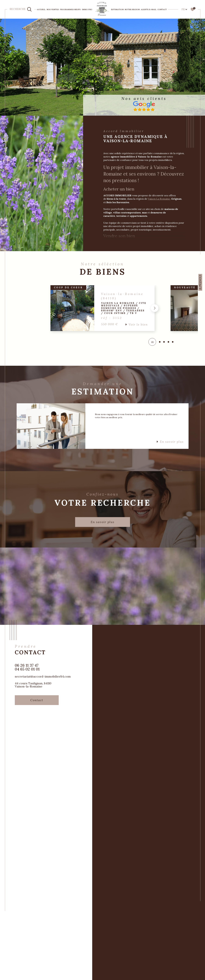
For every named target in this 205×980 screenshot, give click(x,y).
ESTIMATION (117, 9)
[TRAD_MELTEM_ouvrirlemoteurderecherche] (21, 9)
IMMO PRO (87, 9)
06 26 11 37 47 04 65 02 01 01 (27, 667)
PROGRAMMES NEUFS (70, 9)
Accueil (41, 9)
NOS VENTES (53, 9)
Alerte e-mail (149, 9)
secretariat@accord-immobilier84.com (43, 676)
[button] (155, 308)
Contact (162, 9)
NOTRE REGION (132, 9)
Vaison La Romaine (159, 199)
